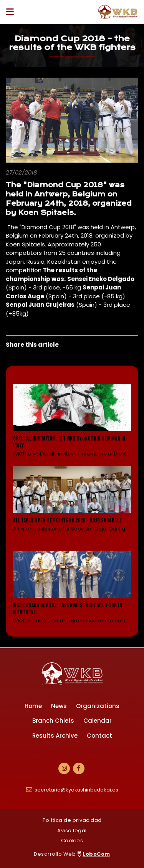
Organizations (98, 706)
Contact (99, 736)
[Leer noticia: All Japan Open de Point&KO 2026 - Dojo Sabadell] (72, 504)
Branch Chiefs (53, 721)
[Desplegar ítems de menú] (12, 12)
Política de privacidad (72, 820)
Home (33, 706)
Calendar (98, 721)
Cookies (72, 841)
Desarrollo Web (72, 854)
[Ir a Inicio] (118, 12)
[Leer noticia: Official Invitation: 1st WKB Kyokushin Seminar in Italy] (72, 421)
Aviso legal (72, 831)
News (59, 706)
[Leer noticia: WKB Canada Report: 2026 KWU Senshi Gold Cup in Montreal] (72, 588)
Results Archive (55, 736)
